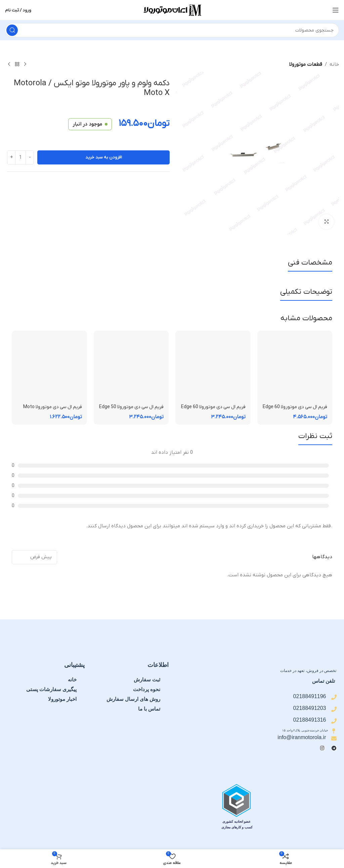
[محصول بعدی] (9, 64)
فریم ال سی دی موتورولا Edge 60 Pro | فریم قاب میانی (296, 410)
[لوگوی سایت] (172, 10)
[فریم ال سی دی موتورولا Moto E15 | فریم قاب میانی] (49, 368)
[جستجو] (172, 30)
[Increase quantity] (11, 157)
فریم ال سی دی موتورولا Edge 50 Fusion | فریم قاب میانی (133, 410)
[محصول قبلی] (25, 64)
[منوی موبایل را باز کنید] (336, 10)
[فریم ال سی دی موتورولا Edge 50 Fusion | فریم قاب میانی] (131, 368)
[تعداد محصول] (20, 157)
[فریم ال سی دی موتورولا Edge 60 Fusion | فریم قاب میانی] (213, 368)
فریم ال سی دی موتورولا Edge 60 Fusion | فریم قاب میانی (215, 410)
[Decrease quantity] (30, 157)
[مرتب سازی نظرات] (34, 557)
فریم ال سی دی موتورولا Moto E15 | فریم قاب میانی (51, 410)
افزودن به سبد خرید (104, 157)
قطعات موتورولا (306, 64)
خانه (334, 64)
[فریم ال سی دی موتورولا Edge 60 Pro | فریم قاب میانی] (295, 368)
